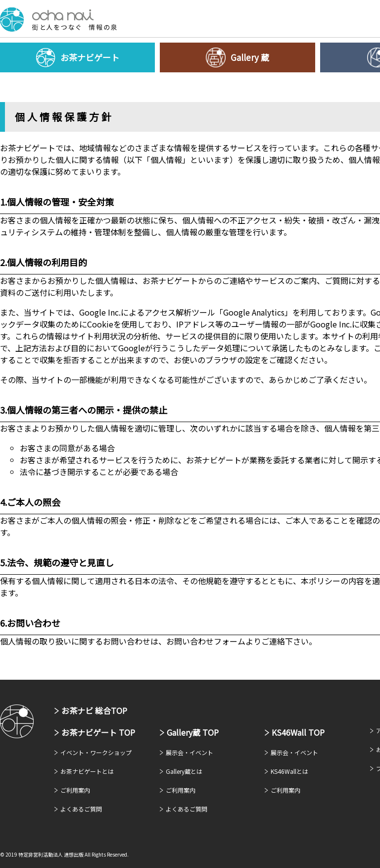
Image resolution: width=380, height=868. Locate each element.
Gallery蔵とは (184, 771)
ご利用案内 (75, 790)
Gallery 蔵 (250, 57)
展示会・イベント (190, 752)
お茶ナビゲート (58, 20)
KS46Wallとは (289, 771)
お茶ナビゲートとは (87, 771)
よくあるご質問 (81, 809)
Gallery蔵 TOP (193, 732)
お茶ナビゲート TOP (98, 732)
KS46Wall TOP (298, 732)
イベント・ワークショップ (96, 752)
